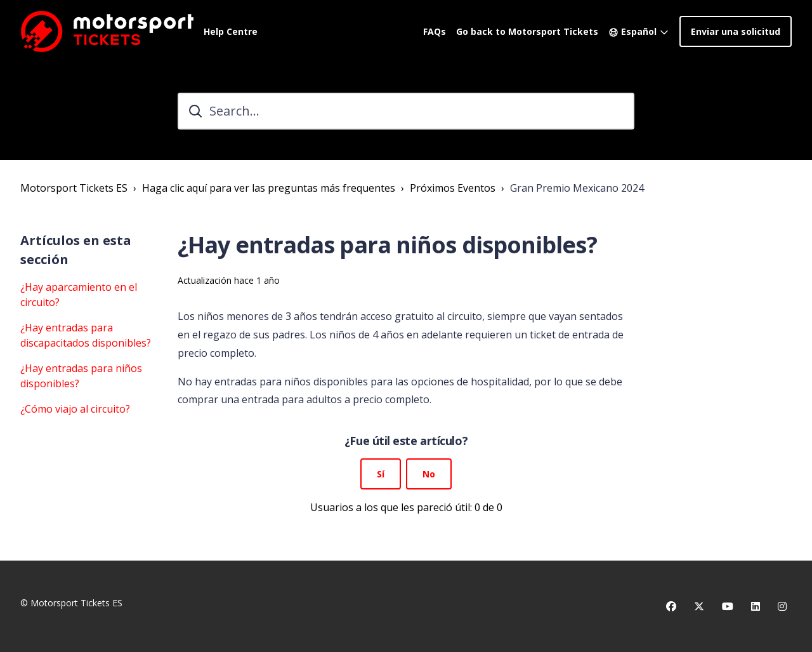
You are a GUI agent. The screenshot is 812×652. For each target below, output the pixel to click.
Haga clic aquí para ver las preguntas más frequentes (269, 188)
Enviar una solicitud (736, 31)
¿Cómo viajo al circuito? (75, 409)
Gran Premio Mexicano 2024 (577, 188)
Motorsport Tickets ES (74, 188)
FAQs (435, 31)
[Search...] (406, 111)
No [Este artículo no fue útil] (429, 474)
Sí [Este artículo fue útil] (381, 474)
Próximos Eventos (453, 188)
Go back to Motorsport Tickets (527, 31)
